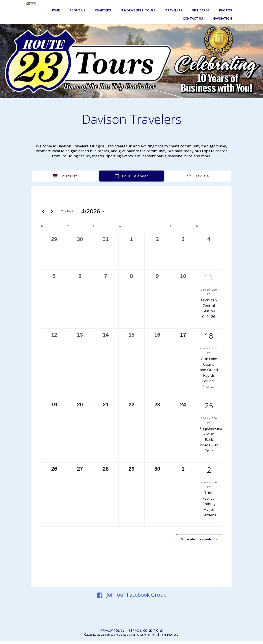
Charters (103, 5)
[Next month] (53, 207)
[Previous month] (44, 207)
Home (56, 5)
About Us (78, 5)
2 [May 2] (208, 471)
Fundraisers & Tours (138, 5)
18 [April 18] (208, 331)
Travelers (174, 5)
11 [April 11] (208, 272)
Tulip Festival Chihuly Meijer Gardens (208, 505)
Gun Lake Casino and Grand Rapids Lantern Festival (208, 371)
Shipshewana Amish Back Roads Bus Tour (210, 441)
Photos (226, 5)
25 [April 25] (208, 407)
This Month (69, 207)
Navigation (223, 13)
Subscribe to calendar (196, 540)
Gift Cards (201, 5)
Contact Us (193, 13)
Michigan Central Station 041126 (208, 304)
